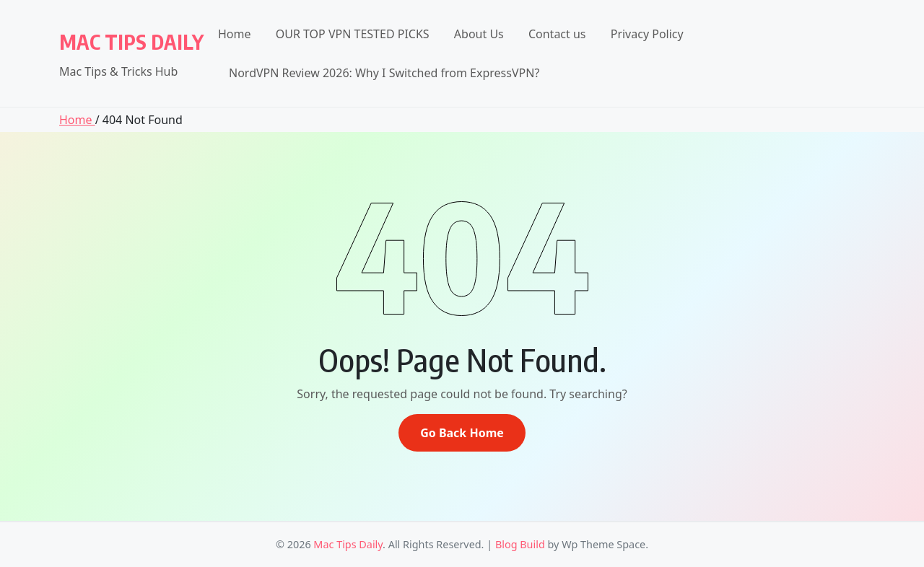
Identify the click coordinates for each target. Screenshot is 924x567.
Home (235, 34)
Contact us (557, 34)
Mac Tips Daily (131, 41)
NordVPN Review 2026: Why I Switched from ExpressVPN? (384, 73)
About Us (479, 34)
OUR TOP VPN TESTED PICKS (353, 34)
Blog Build (520, 544)
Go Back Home (462, 433)
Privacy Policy (647, 34)
